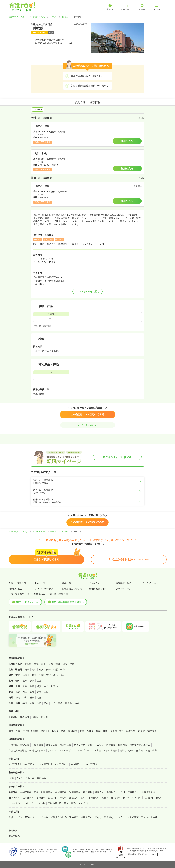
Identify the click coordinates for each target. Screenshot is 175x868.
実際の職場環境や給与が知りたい (90, 86)
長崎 (39, 703)
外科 (123, 792)
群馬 (63, 675)
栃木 (56, 675)
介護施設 (123, 745)
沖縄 (77, 703)
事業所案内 (14, 836)
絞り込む (37, 110)
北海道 (28, 664)
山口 (46, 692)
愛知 (18, 681)
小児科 (63, 798)
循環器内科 (75, 792)
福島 (72, 664)
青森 (36, 664)
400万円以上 (31, 764)
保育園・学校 (117, 731)
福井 (48, 669)
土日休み (44, 817)
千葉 (41, 675)
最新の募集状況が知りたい (86, 76)
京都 (25, 686)
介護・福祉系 (87, 731)
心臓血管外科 (149, 792)
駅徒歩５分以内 (59, 817)
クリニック (80, 745)
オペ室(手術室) (30, 731)
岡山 (25, 692)
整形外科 (41, 798)
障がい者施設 (110, 750)
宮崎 (60, 703)
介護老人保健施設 (18, 750)
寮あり (98, 817)
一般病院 (13, 745)
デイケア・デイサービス (60, 750)
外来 (18, 731)
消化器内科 (61, 792)
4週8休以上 (31, 817)
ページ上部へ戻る (88, 425)
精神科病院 (65, 745)
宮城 (51, 664)
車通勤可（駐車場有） (81, 817)
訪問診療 (131, 731)
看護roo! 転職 (39, 17)
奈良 (46, 686)
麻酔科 (159, 798)
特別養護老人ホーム (140, 745)
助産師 (45, 717)
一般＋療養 (37, 745)
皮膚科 (105, 798)
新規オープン (15, 817)
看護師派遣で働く (98, 589)
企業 (155, 750)
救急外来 (45, 731)
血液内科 (88, 792)
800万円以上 (93, 764)
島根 (39, 692)
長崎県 (53, 17)
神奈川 (26, 675)
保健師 (35, 717)
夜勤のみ (42, 778)
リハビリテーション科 (34, 803)
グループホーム (84, 750)
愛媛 (32, 698)
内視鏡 (142, 731)
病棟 (11, 731)
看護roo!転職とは (17, 583)
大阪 (18, 686)
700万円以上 (77, 764)
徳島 (18, 698)
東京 (18, 675)
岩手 (44, 664)
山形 (65, 664)
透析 (63, 731)
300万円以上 (15, 764)
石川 (41, 669)
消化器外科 (14, 798)
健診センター (127, 750)
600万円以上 (62, 764)
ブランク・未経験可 (128, 817)
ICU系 (55, 731)
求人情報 (80, 102)
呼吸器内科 (47, 792)
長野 (63, 669)
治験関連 (152, 731)
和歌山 (54, 686)
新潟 (27, 669)
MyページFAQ (123, 589)
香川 (25, 698)
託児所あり (110, 817)
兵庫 (32, 686)
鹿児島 (69, 703)
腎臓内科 (99, 792)
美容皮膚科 (26, 792)
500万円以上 (46, 764)
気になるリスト (150, 583)
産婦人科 (74, 798)
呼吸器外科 (133, 792)
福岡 (25, 703)
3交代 (20, 778)
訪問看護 (73, 731)
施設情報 (95, 102)
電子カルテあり (149, 817)
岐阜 (25, 681)
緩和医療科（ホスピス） (77, 803)
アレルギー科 (55, 803)
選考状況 (67, 583)
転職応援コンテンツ (72, 589)
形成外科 (53, 798)
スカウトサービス (44, 589)
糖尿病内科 (112, 792)
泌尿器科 (116, 798)
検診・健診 (102, 731)
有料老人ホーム (37, 750)
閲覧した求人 (15, 589)
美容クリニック (96, 745)
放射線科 (148, 798)
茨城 (49, 675)
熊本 (46, 703)
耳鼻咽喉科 (94, 798)
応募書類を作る (124, 583)
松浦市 (65, 17)
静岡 (32, 681)
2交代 (11, 778)
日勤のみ (30, 778)
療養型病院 (52, 745)
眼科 (83, 798)
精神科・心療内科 (132, 798)
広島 (18, 692)
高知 (39, 698)
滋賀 (39, 686)
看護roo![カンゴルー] (18, 17)
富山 (34, 669)
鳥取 (32, 692)
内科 (36, 792)
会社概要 (13, 831)
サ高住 (97, 750)
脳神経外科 (28, 798)
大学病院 (25, 745)
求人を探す (94, 583)
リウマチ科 (14, 803)
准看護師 (25, 717)
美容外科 (13, 792)
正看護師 (13, 717)
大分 (53, 703)
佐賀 (32, 703)
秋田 (58, 664)
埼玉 (34, 675)
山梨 (55, 669)
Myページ (40, 583)
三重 (39, 681)
